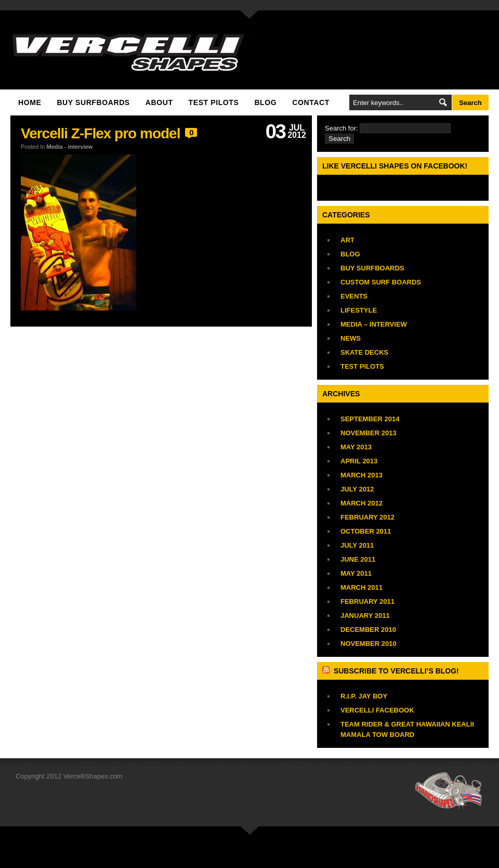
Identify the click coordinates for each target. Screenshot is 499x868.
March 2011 (362, 587)
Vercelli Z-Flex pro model (100, 133)
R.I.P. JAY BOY (364, 696)
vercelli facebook (377, 710)
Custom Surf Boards (381, 282)
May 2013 (356, 447)
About (159, 102)
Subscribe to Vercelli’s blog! (396, 671)
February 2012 (367, 517)
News (351, 338)
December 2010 (368, 630)
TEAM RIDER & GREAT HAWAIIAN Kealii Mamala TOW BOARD (407, 729)
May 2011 (356, 573)
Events (354, 296)
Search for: (342, 128)
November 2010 (369, 644)
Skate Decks (364, 352)
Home (30, 102)
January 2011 (365, 616)
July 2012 (357, 489)
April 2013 (359, 461)
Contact (311, 102)
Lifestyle (359, 310)
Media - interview (70, 147)
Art (347, 240)
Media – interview (374, 324)
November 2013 (369, 433)
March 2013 (362, 475)
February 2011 (367, 601)
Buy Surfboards (93, 102)
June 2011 (358, 559)
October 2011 (366, 531)
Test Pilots (214, 102)
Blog (265, 102)
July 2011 (357, 545)
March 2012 (362, 503)
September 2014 (370, 419)
